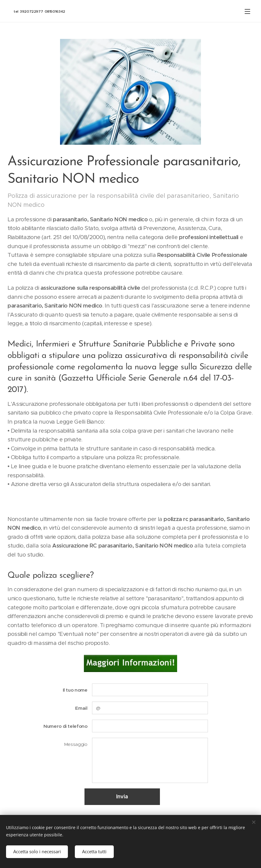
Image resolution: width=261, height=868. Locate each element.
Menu (247, 11)
